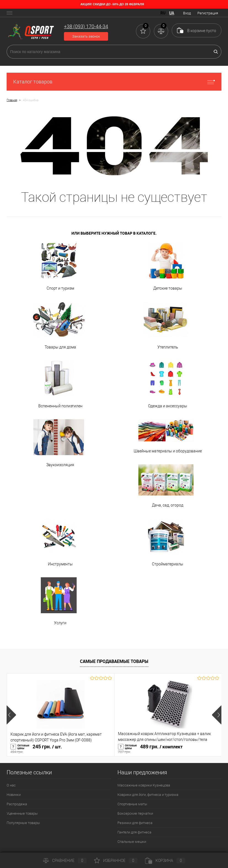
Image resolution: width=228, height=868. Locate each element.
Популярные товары (23, 823)
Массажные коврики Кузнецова (144, 785)
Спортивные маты (132, 804)
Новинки (14, 795)
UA (172, 13)
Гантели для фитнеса (134, 832)
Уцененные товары (22, 813)
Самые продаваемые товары (114, 661)
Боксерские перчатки (135, 813)
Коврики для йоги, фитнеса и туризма (148, 795)
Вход (187, 13)
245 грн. (61, 749)
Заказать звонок (86, 36)
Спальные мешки (132, 842)
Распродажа (17, 804)
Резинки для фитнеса (135, 823)
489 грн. (168, 749)
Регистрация (208, 13)
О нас (11, 785)
